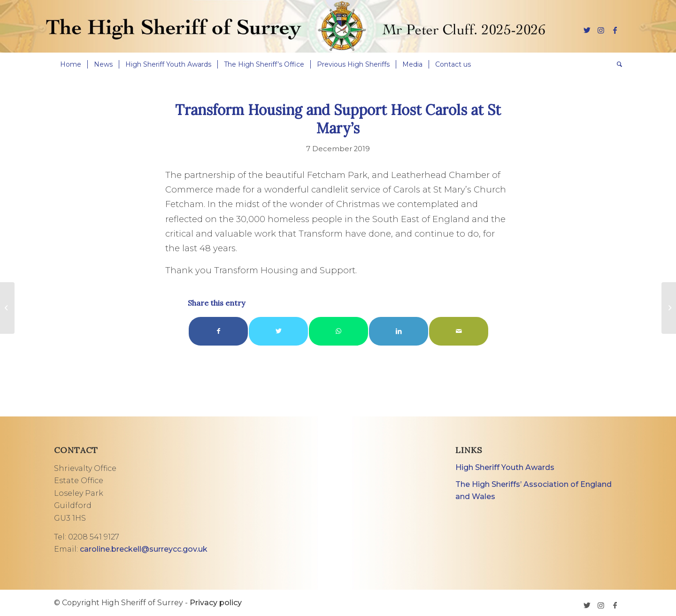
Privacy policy (216, 603)
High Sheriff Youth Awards (505, 467)
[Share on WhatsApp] (338, 331)
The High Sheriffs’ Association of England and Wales (534, 490)
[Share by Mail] (459, 331)
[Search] (616, 64)
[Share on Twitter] (278, 331)
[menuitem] (71, 64)
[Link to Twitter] (587, 30)
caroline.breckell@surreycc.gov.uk (144, 549)
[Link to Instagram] (601, 30)
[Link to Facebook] (615, 30)
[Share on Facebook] (218, 331)
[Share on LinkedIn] (399, 331)
